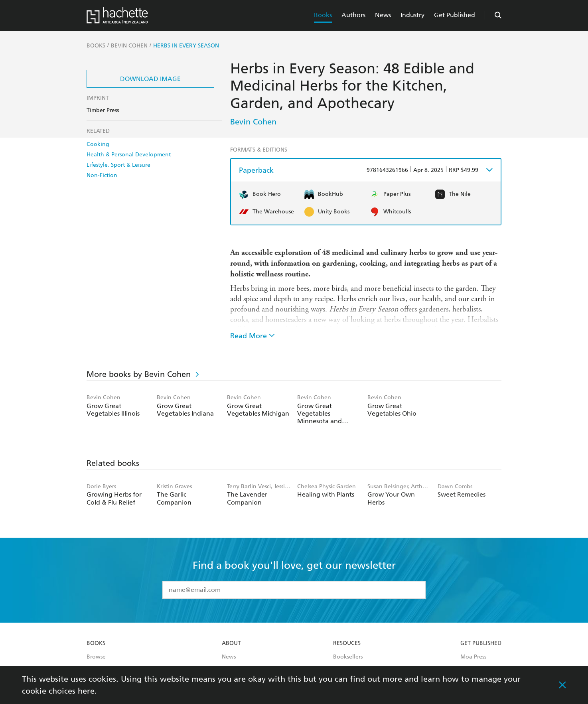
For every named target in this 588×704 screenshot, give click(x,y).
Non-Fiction (102, 175)
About (231, 643)
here (86, 691)
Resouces (347, 643)
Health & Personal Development (129, 155)
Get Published (455, 15)
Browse (96, 657)
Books (323, 15)
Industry (412, 15)
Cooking (98, 144)
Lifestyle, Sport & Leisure (118, 165)
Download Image (150, 79)
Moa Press (473, 657)
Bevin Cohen (253, 122)
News (383, 15)
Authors (353, 15)
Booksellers (348, 657)
